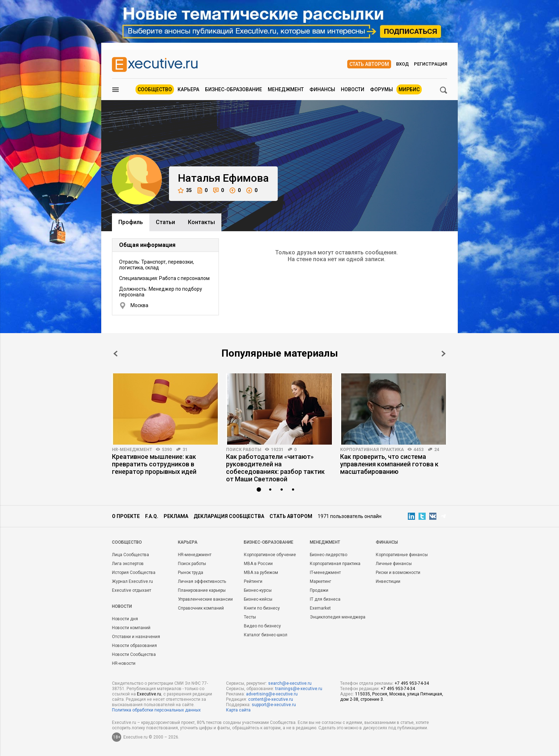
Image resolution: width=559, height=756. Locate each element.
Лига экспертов (128, 564)
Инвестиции (388, 581)
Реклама (176, 516)
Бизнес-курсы (258, 590)
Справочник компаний (201, 608)
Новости (353, 89)
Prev (116, 354)
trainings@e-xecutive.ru (299, 689)
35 (185, 190)
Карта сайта (238, 710)
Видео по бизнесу (262, 626)
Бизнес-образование (234, 89)
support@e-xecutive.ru (274, 705)
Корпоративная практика (372, 450)
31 (185, 450)
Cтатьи (165, 222)
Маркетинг (320, 581)
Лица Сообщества (130, 555)
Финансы (322, 89)
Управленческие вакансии (205, 599)
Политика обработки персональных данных (156, 710)
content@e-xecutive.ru (271, 699)
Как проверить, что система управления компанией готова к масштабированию (389, 464)
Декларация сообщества (229, 516)
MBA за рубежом (261, 573)
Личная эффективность (202, 581)
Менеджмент (286, 89)
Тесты (250, 617)
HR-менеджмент (132, 450)
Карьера (188, 89)
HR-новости (124, 663)
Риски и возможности (398, 573)
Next (443, 354)
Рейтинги (253, 581)
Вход (402, 64)
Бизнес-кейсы (258, 599)
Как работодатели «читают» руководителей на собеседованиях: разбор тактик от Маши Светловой (275, 468)
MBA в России (258, 564)
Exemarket (320, 608)
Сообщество (155, 89)
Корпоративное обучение (270, 555)
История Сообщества (134, 573)
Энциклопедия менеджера (338, 617)
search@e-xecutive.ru (290, 683)
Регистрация (430, 64)
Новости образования (134, 646)
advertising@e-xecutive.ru (272, 694)
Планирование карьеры (202, 590)
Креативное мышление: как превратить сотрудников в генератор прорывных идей (154, 464)
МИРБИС (409, 89)
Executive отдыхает (132, 590)
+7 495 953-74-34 (412, 683)
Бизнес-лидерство (329, 555)
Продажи (319, 590)
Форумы (381, 89)
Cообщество (127, 542)
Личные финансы (394, 564)
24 (437, 450)
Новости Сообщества (134, 654)
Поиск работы (244, 450)
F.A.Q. (152, 516)
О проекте (126, 516)
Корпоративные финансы (402, 555)
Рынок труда (191, 573)
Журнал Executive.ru (132, 581)
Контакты (201, 222)
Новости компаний (131, 628)
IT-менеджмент (325, 573)
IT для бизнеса (325, 599)
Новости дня (125, 619)
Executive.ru (149, 694)
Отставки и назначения (136, 637)
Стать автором (369, 64)
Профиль (131, 222)
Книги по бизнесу (262, 608)
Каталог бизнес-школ (266, 635)
